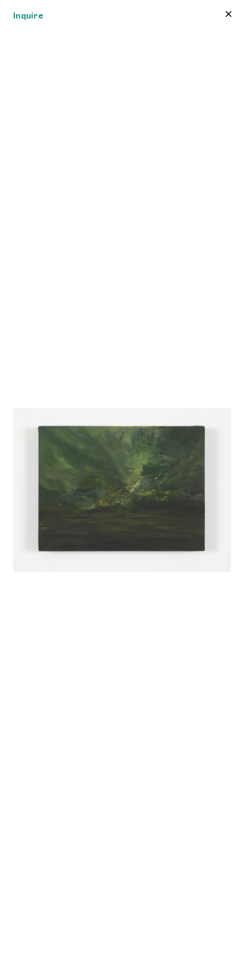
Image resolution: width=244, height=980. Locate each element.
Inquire (28, 15)
